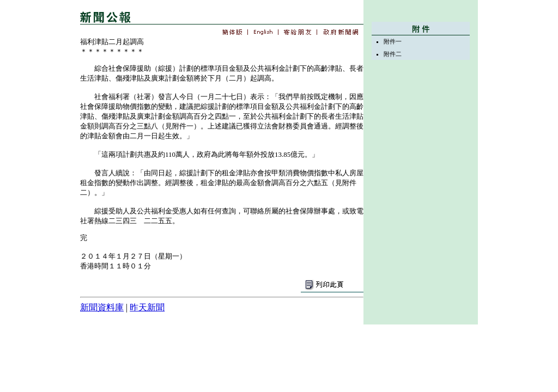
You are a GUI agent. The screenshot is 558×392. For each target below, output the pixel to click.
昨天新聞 (147, 307)
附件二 (393, 54)
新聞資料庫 (102, 307)
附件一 (393, 41)
